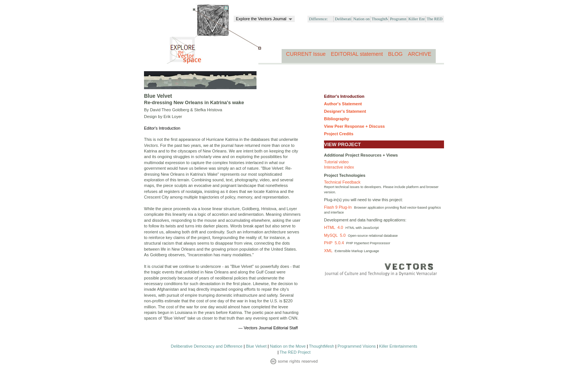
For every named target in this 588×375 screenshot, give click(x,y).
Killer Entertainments (398, 346)
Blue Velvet (256, 346)
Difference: (318, 19)
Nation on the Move (288, 346)
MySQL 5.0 (336, 235)
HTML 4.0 (335, 227)
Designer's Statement (345, 111)
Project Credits (339, 134)
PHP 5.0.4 (335, 243)
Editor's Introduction (344, 96)
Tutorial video (336, 162)
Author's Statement (343, 104)
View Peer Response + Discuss (354, 126)
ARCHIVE (420, 54)
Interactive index (339, 167)
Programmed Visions (357, 346)
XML (329, 251)
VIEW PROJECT (342, 144)
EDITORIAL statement (357, 54)
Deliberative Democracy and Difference (207, 346)
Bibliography (337, 119)
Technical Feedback (342, 182)
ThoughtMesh (322, 346)
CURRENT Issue (306, 54)
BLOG (395, 54)
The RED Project (295, 352)
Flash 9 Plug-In (339, 207)
